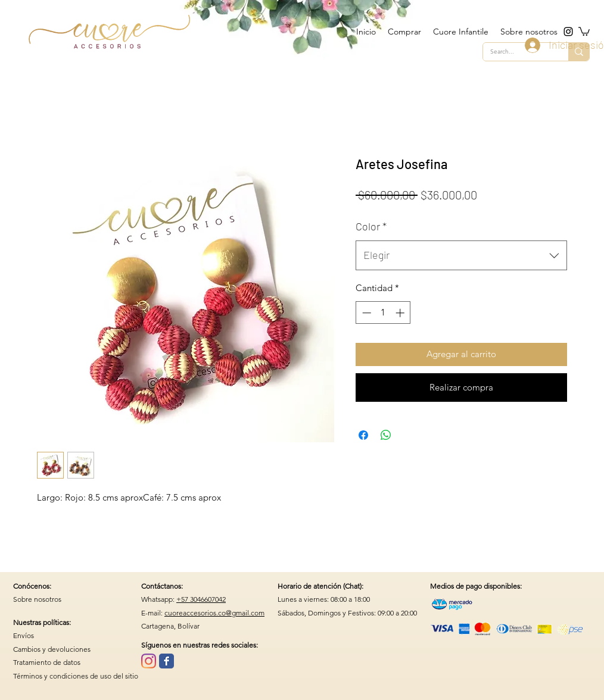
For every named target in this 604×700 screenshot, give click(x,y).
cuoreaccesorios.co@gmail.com (214, 613)
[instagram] (568, 32)
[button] (584, 31)
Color (371, 226)
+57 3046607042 (201, 599)
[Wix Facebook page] (166, 661)
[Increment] (401, 313)
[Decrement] (365, 313)
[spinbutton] (383, 313)
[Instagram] (149, 661)
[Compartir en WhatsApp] (386, 435)
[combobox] (461, 255)
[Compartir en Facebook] (363, 435)
